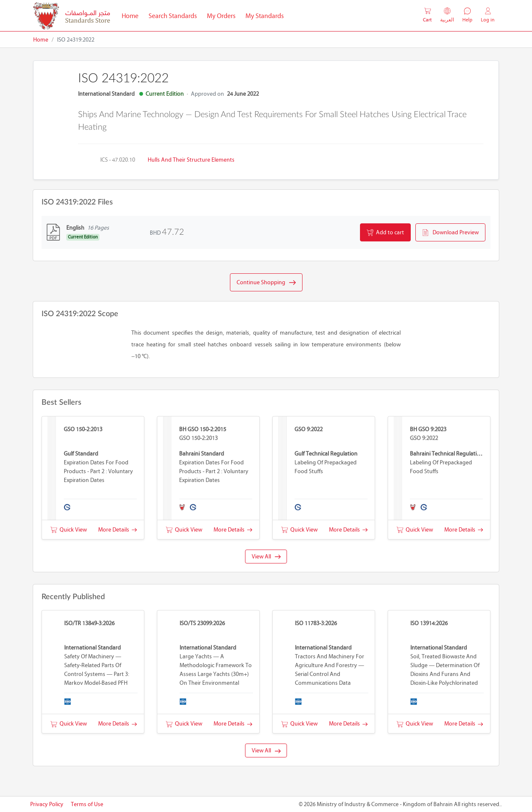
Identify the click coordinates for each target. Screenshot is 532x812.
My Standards (265, 16)
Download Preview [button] (450, 233)
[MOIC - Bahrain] (72, 16)
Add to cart (385, 233)
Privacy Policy (47, 804)
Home (133, 15)
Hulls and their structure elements (191, 160)
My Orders (221, 16)
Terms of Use (87, 804)
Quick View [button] (69, 530)
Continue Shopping (266, 283)
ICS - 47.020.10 (118, 160)
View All (266, 557)
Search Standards (175, 15)
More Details (117, 530)
